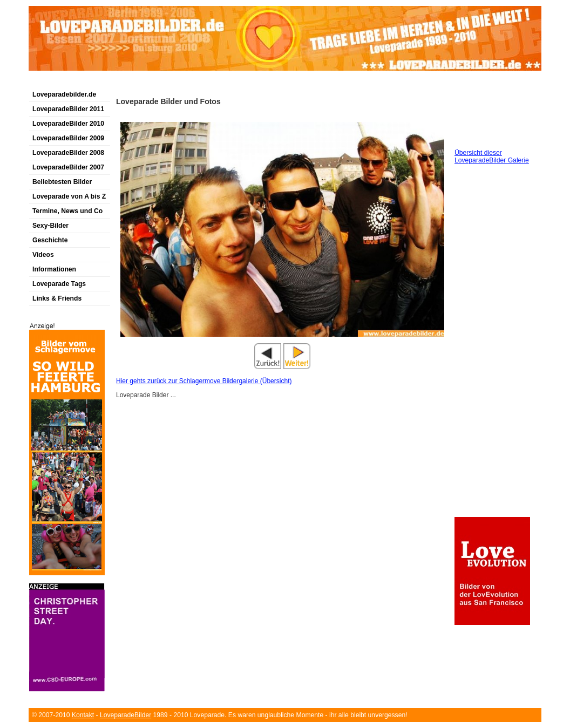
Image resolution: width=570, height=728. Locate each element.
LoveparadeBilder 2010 (68, 124)
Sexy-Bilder (50, 226)
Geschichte (50, 240)
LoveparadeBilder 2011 (68, 109)
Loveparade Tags (59, 284)
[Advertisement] (155, 83)
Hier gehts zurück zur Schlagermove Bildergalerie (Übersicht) (204, 381)
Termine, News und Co (67, 211)
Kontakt (83, 715)
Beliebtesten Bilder (62, 182)
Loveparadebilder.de (64, 94)
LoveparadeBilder (125, 715)
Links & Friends (57, 298)
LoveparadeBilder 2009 (68, 138)
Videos (43, 255)
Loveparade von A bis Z (69, 196)
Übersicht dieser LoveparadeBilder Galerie (492, 157)
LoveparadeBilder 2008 (68, 153)
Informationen (54, 269)
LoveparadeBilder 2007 (68, 167)
